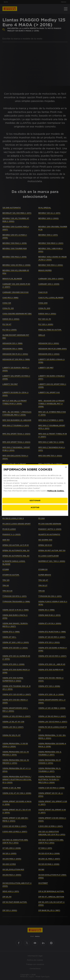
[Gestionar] (35, 501)
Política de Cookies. (56, 491)
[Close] (66, 467)
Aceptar (35, 508)
